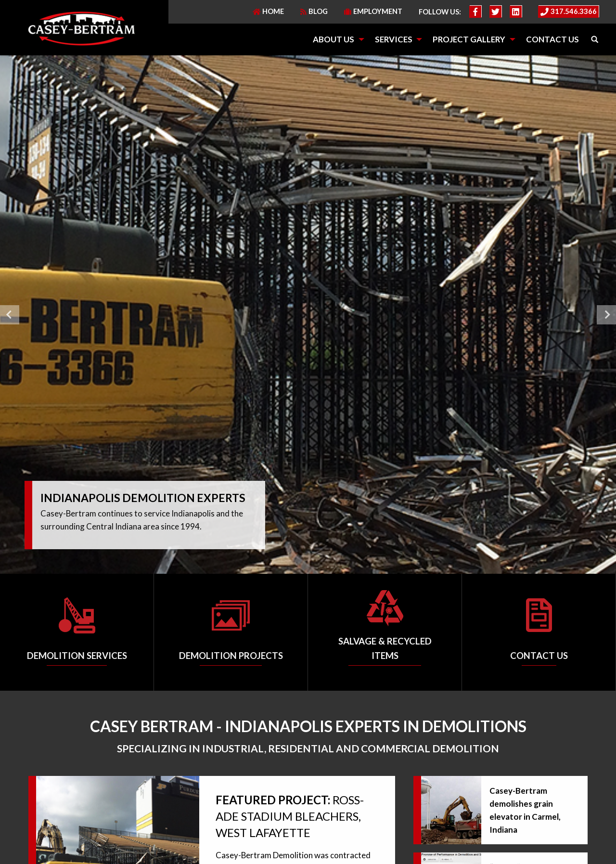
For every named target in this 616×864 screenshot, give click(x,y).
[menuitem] (335, 40)
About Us (334, 39)
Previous (10, 315)
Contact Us (552, 39)
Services (394, 39)
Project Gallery (469, 39)
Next (606, 315)
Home (269, 11)
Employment (373, 11)
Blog (314, 11)
